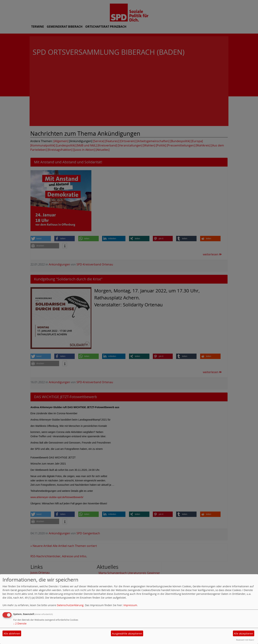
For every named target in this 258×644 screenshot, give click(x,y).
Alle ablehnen (12, 633)
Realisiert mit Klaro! (245, 640)
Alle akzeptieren (243, 633)
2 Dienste (20, 623)
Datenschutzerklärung (70, 605)
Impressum (130, 605)
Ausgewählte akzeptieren (127, 633)
